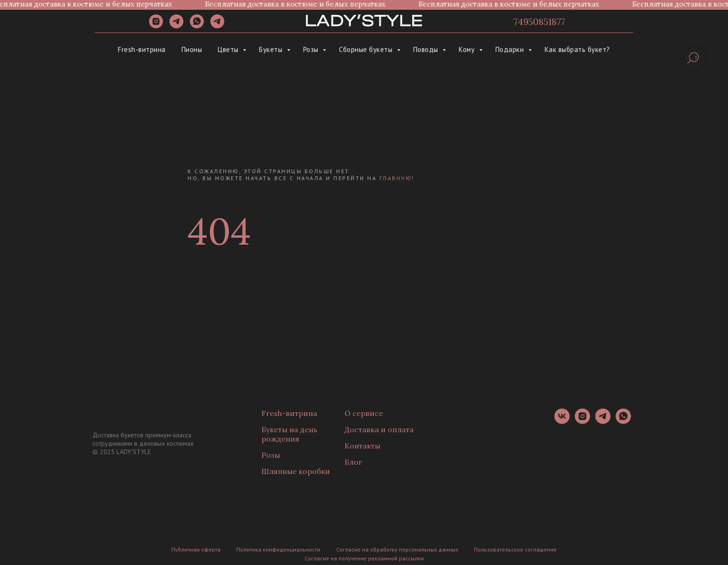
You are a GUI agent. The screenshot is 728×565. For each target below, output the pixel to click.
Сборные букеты (367, 49)
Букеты (272, 49)
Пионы (192, 49)
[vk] (562, 421)
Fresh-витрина (142, 49)
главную (396, 178)
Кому (468, 49)
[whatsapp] (197, 26)
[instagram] (156, 26)
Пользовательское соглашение (515, 549)
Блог (353, 462)
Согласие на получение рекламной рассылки (364, 558)
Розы (312, 49)
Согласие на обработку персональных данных (397, 549)
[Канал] (217, 26)
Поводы (427, 49)
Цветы (229, 49)
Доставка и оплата (379, 429)
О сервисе (364, 413)
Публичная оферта (196, 549)
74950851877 (539, 22)
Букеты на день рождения (289, 434)
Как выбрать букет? (577, 49)
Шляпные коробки (296, 471)
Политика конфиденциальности (278, 549)
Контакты (362, 446)
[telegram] (176, 26)
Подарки (511, 49)
